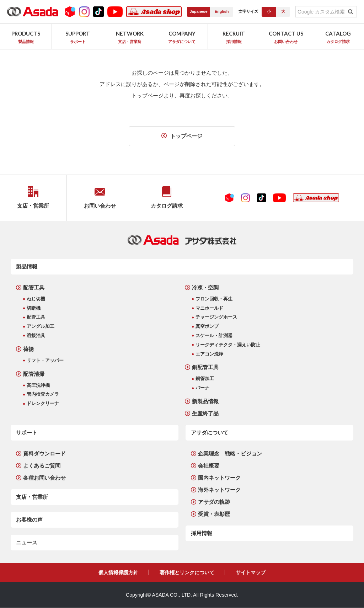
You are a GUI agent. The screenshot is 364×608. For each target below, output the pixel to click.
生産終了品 (205, 413)
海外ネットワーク (219, 490)
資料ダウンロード (44, 454)
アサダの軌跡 (214, 502)
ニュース (27, 542)
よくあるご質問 (42, 466)
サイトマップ (251, 572)
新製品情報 (205, 401)
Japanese (198, 11)
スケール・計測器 (214, 335)
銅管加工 (205, 379)
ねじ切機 (36, 299)
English (222, 11)
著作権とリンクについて (187, 572)
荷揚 (28, 349)
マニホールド (209, 308)
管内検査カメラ (43, 394)
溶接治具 (36, 335)
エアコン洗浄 (209, 354)
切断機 (34, 308)
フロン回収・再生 (214, 299)
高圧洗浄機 (38, 385)
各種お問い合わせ (44, 478)
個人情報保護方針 (118, 572)
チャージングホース (216, 317)
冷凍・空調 (205, 287)
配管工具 (34, 287)
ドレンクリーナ (43, 403)
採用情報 (202, 533)
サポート (27, 433)
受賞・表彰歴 (214, 514)
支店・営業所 (32, 497)
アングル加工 (41, 326)
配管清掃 (34, 374)
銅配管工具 (205, 367)
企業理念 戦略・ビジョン (230, 454)
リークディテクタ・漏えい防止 (228, 345)
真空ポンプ (207, 326)
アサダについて (210, 433)
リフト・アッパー (45, 360)
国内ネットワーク (219, 478)
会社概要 (209, 466)
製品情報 (27, 266)
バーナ (202, 388)
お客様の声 (29, 520)
